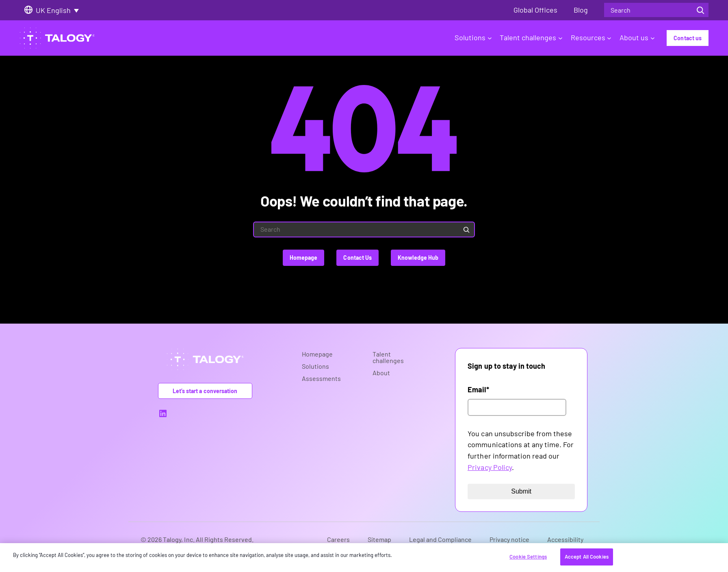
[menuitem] (60, 10)
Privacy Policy (490, 467)
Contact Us (357, 258)
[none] (60, 10)
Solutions (473, 37)
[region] (364, 558)
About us (637, 37)
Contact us (688, 38)
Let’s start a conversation (205, 391)
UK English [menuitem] (53, 10)
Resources (591, 37)
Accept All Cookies (587, 557)
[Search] (700, 10)
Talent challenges (531, 37)
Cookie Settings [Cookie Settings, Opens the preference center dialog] (528, 557)
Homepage (304, 258)
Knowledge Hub (418, 258)
